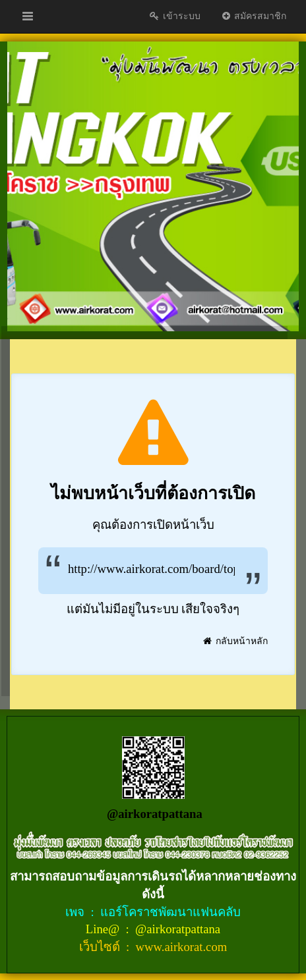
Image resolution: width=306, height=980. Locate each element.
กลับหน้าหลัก (235, 641)
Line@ (104, 929)
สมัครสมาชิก (254, 16)
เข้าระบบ (174, 16)
